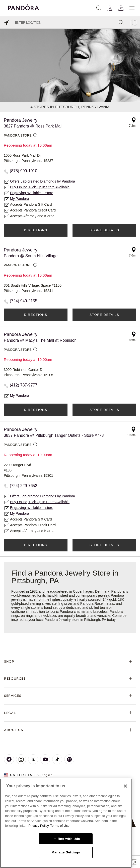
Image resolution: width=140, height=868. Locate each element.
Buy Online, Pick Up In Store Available (40, 187)
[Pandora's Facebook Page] (9, 759)
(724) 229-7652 (23, 486)
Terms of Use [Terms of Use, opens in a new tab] (60, 826)
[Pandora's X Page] (33, 759)
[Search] (99, 8)
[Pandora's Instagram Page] (21, 759)
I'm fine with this (66, 839)
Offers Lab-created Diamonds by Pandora (43, 181)
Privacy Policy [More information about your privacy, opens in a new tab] (39, 826)
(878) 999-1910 (23, 171)
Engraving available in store (32, 193)
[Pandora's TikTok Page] (57, 759)
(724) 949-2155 (23, 301)
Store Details (104, 230)
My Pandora (19, 199)
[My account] (110, 8)
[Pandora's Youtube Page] (45, 759)
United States (21, 775)
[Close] (125, 786)
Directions (36, 230)
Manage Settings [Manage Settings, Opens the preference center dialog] (66, 852)
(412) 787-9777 (23, 385)
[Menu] (132, 8)
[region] (66, 823)
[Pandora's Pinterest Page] (69, 759)
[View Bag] (121, 8)
